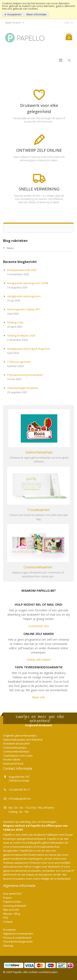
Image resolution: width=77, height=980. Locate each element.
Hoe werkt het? (12, 894)
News (10, 248)
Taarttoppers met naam (18, 756)
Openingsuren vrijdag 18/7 (24, 309)
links (67, 23)
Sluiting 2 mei (15, 322)
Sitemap (8, 946)
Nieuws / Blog (11, 914)
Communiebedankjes (16, 751)
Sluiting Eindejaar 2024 (21, 335)
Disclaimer (10, 930)
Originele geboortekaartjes (20, 735)
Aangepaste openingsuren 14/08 (28, 283)
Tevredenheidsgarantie (18, 941)
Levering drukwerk (15, 906)
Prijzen (7, 898)
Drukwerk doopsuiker (17, 743)
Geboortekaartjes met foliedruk (23, 740)
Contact (8, 922)
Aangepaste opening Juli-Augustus (29, 349)
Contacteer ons (39, 626)
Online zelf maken (39, 660)
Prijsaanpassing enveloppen (25, 375)
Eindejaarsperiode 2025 (22, 270)
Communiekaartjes (15, 748)
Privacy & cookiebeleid (17, 938)
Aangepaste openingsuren (24, 296)
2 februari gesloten (19, 362)
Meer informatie (37, 14)
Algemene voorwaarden (18, 934)
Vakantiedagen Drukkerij (23, 388)
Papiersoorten (12, 902)
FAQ (6, 918)
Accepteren (14, 14)
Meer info (38, 697)
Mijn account (11, 910)
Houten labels (12, 759)
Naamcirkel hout (13, 764)
